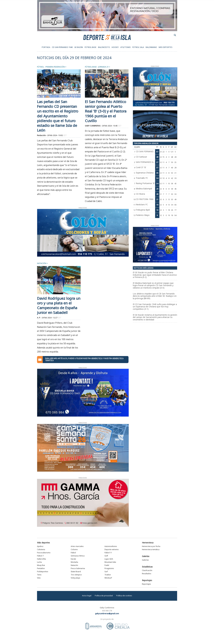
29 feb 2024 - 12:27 (51, 318)
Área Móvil (94, 626)
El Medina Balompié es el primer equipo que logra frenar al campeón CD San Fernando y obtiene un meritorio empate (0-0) (153, 285)
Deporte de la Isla (107, 37)
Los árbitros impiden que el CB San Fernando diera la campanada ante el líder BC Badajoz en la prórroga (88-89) (155, 296)
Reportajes (147, 580)
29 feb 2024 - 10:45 (112, 126)
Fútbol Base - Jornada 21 (97, 67)
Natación (42, 263)
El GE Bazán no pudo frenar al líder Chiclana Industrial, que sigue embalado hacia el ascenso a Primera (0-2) (155, 275)
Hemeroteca (148, 543)
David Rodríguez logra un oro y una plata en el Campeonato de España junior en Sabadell (59, 306)
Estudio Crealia (118, 626)
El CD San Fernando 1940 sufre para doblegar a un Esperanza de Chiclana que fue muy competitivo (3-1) (155, 307)
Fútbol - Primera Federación (51, 67)
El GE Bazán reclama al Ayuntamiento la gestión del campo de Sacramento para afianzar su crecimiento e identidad (155, 317)
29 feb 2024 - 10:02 (57, 135)
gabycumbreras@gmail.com (107, 613)
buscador (175, 35)
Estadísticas (147, 567)
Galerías (146, 556)
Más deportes (43, 543)
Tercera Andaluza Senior (146, 143)
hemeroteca (97, 358)
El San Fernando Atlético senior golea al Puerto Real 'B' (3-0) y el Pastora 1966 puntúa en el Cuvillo (106, 111)
